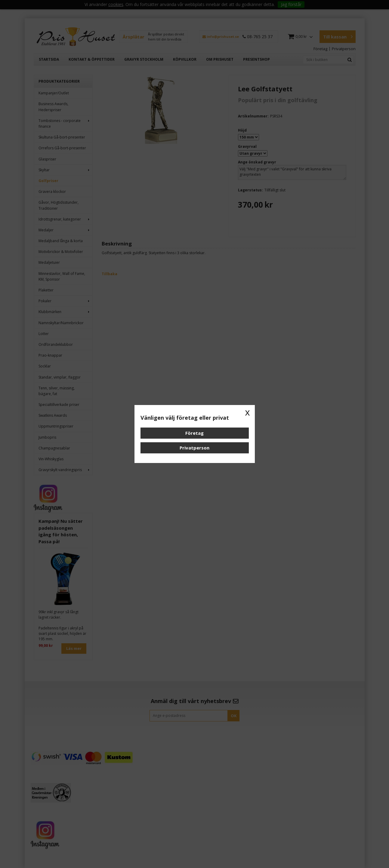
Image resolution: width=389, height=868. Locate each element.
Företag (194, 433)
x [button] (248, 412)
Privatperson (194, 448)
